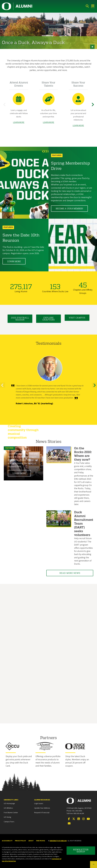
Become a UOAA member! (69, 208)
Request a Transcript (42, 813)
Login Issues (39, 804)
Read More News (70, 573)
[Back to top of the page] (94, 865)
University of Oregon (58, 841)
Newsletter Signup (81, 851)
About (31, 841)
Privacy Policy (20, 841)
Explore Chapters (49, 319)
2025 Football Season (20, 319)
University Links (11, 800)
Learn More (14, 261)
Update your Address (42, 808)
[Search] (87, 6)
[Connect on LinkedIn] (79, 819)
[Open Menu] (93, 6)
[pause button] (92, 47)
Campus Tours (9, 822)
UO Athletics (8, 808)
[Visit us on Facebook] (69, 819)
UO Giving (7, 817)
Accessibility (7, 841)
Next (93, 107)
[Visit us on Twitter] (74, 819)
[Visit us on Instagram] (83, 819)
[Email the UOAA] (69, 824)
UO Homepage (9, 804)
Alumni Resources (42, 800)
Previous (5, 107)
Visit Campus (77, 318)
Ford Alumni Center (11, 813)
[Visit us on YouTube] (88, 819)
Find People (41, 841)
